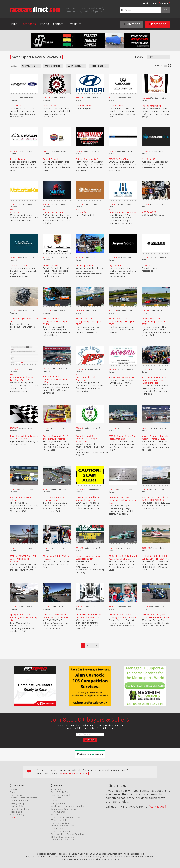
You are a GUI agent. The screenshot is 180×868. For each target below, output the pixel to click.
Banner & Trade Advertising (24, 798)
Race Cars (56, 789)
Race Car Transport (61, 795)
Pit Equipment (58, 803)
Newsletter (75, 24)
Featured (14, 792)
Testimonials (16, 806)
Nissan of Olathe (18, 159)
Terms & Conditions (20, 809)
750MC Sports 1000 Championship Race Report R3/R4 (154, 322)
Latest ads (132, 24)
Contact (58, 24)
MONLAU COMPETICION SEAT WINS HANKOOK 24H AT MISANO (23, 559)
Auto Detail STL (149, 159)
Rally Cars (56, 798)
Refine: (13, 66)
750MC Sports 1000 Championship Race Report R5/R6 (121, 322)
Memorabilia (58, 829)
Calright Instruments (20, 266)
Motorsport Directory (62, 831)
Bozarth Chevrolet (51, 159)
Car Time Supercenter (53, 212)
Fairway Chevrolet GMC (87, 159)
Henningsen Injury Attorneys (122, 212)
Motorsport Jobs (59, 820)
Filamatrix (81, 212)
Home (14, 24)
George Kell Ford (18, 106)
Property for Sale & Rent (63, 840)
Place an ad (158, 24)
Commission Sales (19, 801)
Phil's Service (49, 106)
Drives (54, 801)
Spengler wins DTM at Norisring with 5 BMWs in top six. (24, 618)
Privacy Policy (17, 803)
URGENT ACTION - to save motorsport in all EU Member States (122, 500)
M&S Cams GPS (149, 212)
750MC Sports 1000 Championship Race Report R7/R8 (89, 322)
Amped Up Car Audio (85, 266)
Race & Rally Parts (61, 792)
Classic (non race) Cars (63, 826)
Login (154, 3)
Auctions (56, 815)
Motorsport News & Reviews (66, 817)
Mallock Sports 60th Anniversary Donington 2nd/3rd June (87, 439)
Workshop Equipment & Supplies (68, 806)
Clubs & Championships (63, 837)
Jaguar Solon (115, 266)
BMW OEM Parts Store (119, 159)
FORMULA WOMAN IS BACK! (121, 377)
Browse (14, 789)
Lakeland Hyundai (84, 106)
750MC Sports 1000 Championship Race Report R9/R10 (56, 322)
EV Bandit (146, 265)
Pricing (45, 24)
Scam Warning (17, 815)
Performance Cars (60, 823)
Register (165, 3)
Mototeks (14, 212)
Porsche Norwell (51, 265)
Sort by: (139, 57)
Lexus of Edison (116, 106)
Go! (166, 10)
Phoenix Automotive (151, 106)
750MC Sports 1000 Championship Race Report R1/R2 (56, 379)
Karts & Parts (58, 812)
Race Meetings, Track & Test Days (68, 834)
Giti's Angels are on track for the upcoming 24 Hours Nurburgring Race (155, 380)
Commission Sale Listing (63, 809)
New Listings (16, 795)
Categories (29, 24)
